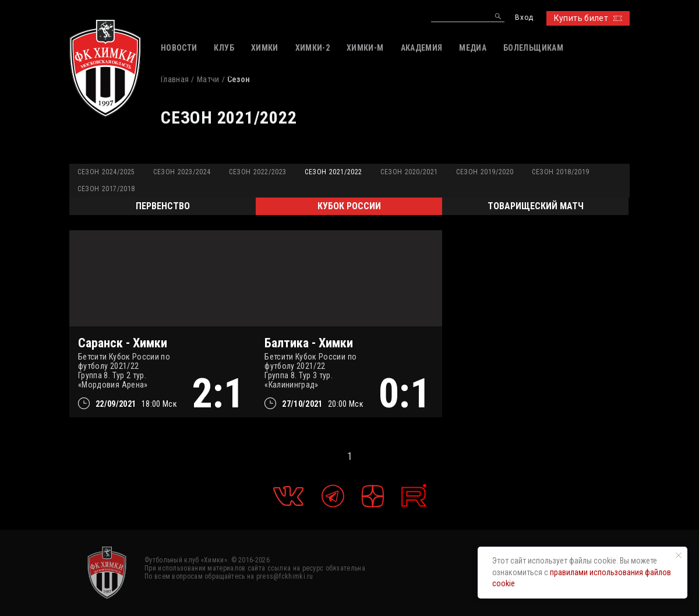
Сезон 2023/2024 (182, 172)
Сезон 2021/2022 (333, 172)
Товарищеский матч (536, 206)
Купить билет (588, 18)
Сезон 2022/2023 (258, 172)
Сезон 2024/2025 (106, 172)
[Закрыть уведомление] (679, 555)
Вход (524, 18)
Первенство (163, 206)
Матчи (208, 79)
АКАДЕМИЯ (422, 48)
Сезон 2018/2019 (561, 172)
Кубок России (349, 206)
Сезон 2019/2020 (485, 172)
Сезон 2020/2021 (409, 172)
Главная (175, 79)
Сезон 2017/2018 (106, 189)
